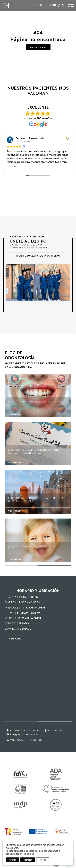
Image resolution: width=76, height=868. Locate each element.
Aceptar (12, 860)
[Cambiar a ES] (34, 5)
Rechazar (28, 860)
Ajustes (43, 860)
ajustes (30, 854)
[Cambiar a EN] (40, 5)
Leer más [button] (12, 167)
